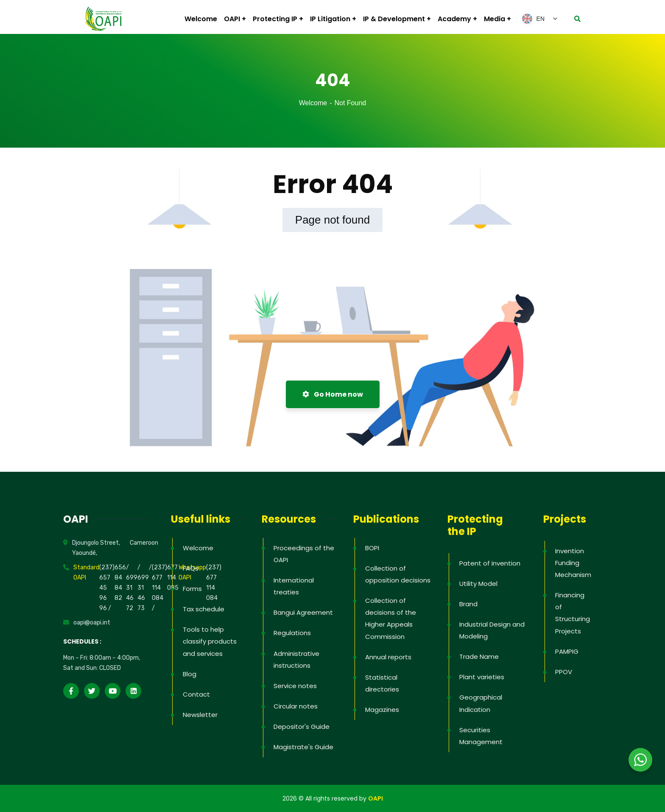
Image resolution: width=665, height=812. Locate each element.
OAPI (376, 798)
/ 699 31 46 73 (143, 588)
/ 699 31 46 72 (132, 588)
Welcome (313, 103)
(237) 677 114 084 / (159, 588)
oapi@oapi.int (92, 623)
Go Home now (333, 394)
